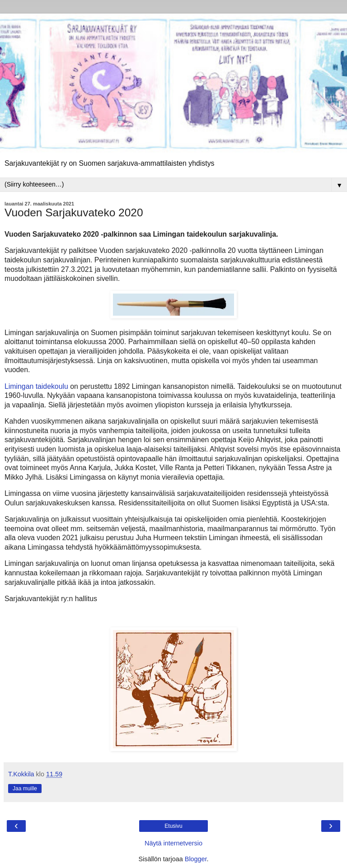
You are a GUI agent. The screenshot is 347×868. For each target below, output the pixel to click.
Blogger (196, 859)
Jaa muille (25, 789)
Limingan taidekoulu (36, 386)
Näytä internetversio (173, 843)
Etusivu (173, 826)
